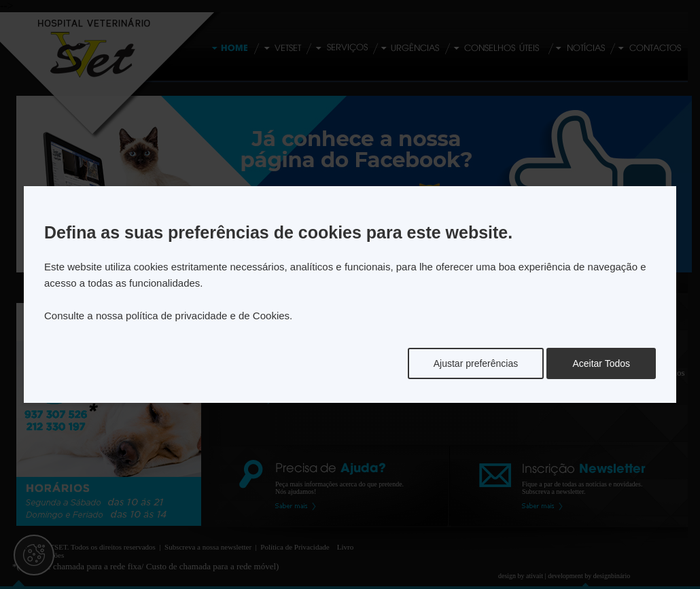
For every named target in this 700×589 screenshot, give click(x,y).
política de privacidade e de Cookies (208, 316)
